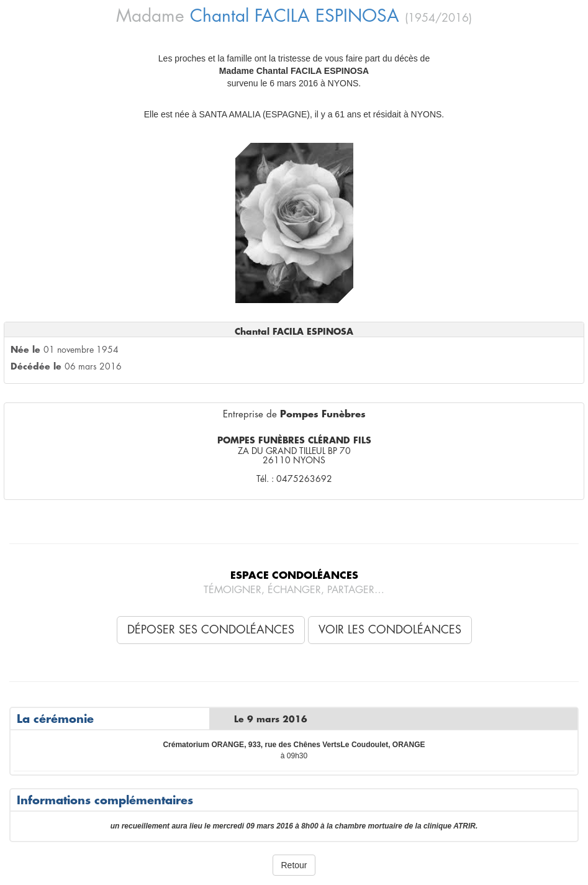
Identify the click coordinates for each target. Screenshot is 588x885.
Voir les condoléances (390, 630)
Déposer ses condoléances (211, 630)
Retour (294, 865)
